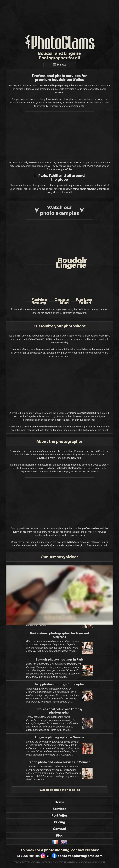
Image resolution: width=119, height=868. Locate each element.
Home (60, 805)
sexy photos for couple (42, 313)
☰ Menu (60, 65)
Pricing (60, 825)
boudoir (57, 102)
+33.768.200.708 (28, 859)
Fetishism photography (76, 313)
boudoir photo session (65, 336)
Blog (59, 838)
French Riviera (24, 549)
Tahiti (82, 189)
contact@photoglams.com (80, 859)
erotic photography (67, 468)
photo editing (102, 166)
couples (63, 106)
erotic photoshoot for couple (38, 353)
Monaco (91, 189)
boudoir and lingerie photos (60, 309)
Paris (76, 189)
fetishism (79, 102)
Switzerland (45, 549)
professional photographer (43, 454)
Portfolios (60, 819)
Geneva (101, 189)
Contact (60, 832)
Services (59, 812)
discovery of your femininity (87, 416)
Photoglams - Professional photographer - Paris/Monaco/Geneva (57, 865)
